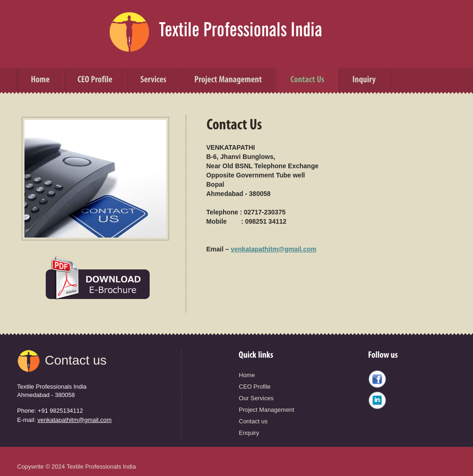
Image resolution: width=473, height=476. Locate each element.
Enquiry (249, 433)
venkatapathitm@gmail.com (273, 249)
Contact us (76, 360)
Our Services (256, 398)
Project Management (267, 410)
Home (247, 375)
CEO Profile (255, 387)
